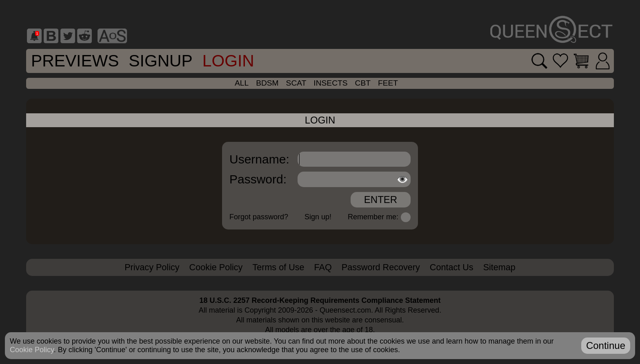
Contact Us (452, 267)
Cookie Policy (216, 267)
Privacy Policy (152, 267)
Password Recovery (381, 267)
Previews (75, 61)
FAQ (323, 267)
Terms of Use (278, 267)
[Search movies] (539, 61)
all (242, 83)
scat (296, 83)
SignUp (160, 61)
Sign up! (318, 217)
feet (388, 83)
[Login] (603, 61)
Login (228, 61)
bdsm (267, 83)
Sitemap (499, 267)
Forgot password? (259, 217)
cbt (363, 83)
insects (330, 83)
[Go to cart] (581, 61)
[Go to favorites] (560, 61)
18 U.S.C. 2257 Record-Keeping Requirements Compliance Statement (320, 300)
